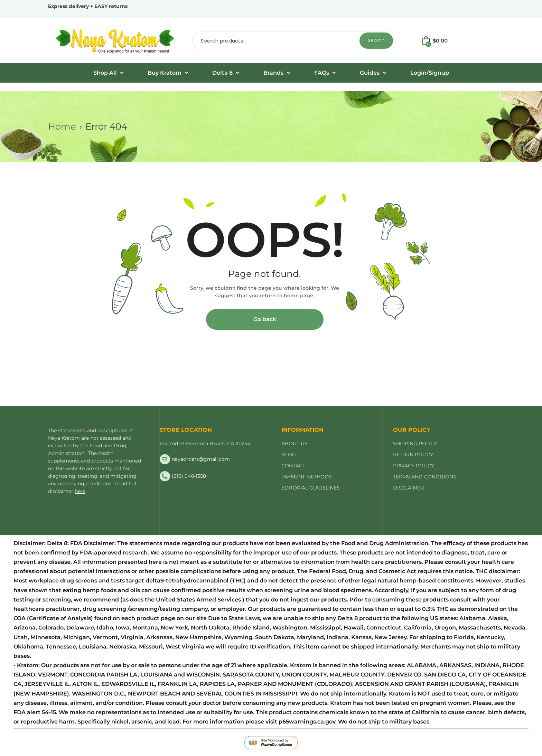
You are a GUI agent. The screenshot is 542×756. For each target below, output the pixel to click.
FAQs (325, 73)
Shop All (108, 73)
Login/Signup (430, 73)
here (80, 491)
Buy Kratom (168, 73)
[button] (108, 73)
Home (62, 127)
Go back (265, 319)
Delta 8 (226, 73)
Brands (277, 73)
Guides (373, 73)
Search (376, 40)
